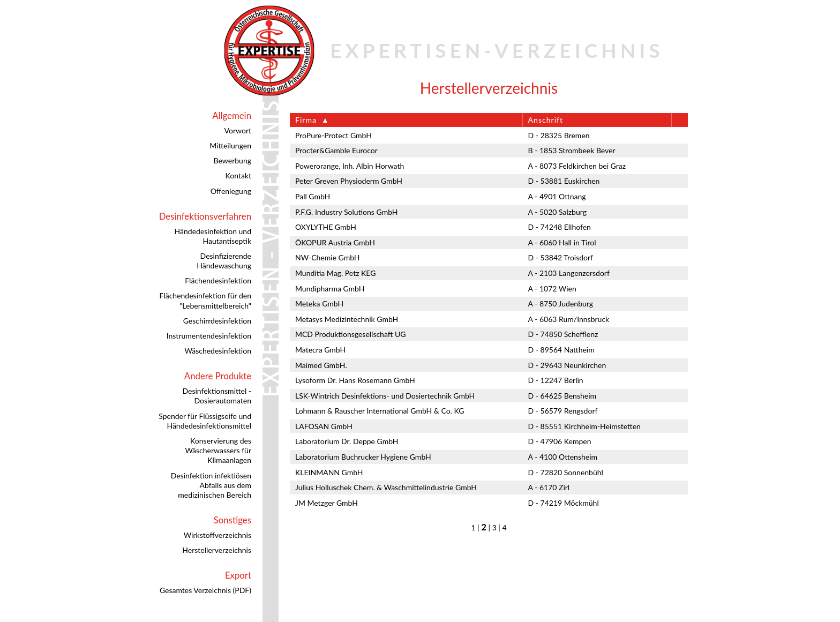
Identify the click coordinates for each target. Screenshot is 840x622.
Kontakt (238, 175)
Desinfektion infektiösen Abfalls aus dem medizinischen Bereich (211, 485)
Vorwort (238, 130)
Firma (306, 120)
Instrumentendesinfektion (209, 336)
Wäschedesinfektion (218, 351)
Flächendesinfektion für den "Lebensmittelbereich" (205, 300)
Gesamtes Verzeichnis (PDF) (205, 590)
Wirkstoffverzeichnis (217, 535)
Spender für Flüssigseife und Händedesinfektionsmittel (205, 421)
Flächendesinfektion (218, 280)
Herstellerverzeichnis (217, 550)
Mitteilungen (230, 145)
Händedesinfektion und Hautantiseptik (213, 236)
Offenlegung (231, 191)
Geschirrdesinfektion (217, 321)
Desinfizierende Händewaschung (224, 261)
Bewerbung (232, 160)
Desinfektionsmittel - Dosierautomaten (217, 396)
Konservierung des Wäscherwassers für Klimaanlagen (218, 450)
